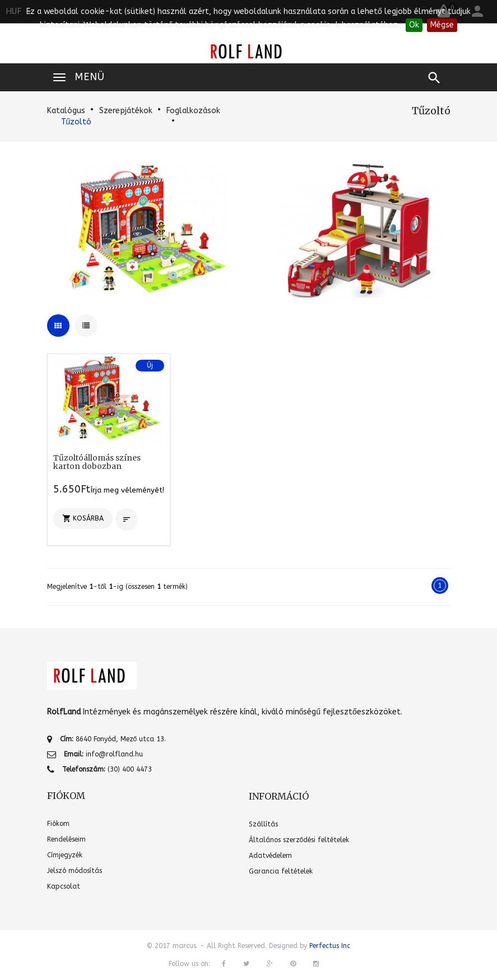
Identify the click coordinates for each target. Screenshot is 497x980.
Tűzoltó (76, 122)
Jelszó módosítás (75, 871)
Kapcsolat (64, 886)
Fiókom (58, 824)
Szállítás (263, 824)
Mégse (442, 25)
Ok (414, 25)
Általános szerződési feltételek (299, 840)
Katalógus (66, 111)
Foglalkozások (193, 111)
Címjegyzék (65, 855)
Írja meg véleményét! (127, 490)
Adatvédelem (270, 856)
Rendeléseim (66, 839)
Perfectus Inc (330, 946)
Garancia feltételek (281, 871)
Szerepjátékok (126, 111)
